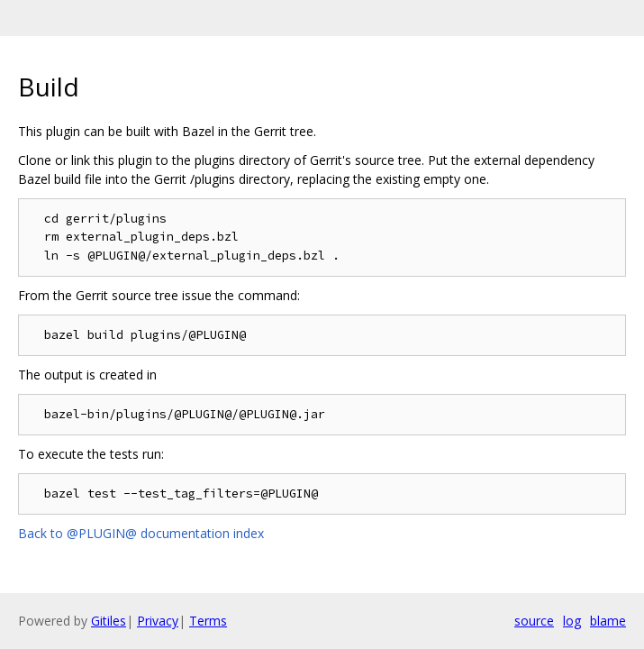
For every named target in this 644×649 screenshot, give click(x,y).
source (534, 621)
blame (608, 621)
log (572, 621)
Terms (208, 621)
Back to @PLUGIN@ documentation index (141, 533)
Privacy (158, 621)
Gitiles (109, 621)
